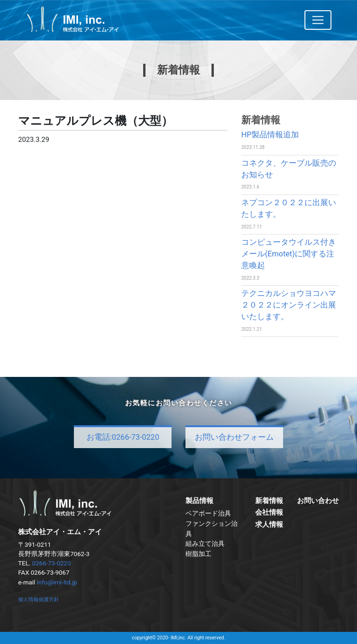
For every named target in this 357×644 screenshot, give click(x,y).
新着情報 (269, 501)
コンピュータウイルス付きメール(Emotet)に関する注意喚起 (289, 254)
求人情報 (269, 524)
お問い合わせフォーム (234, 437)
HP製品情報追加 (270, 135)
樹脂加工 (198, 554)
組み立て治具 (205, 543)
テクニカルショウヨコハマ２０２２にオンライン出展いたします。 (289, 305)
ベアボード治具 (208, 513)
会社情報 (269, 512)
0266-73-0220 (51, 563)
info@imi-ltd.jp (57, 582)
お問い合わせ (318, 501)
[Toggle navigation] (318, 20)
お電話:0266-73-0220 (123, 437)
